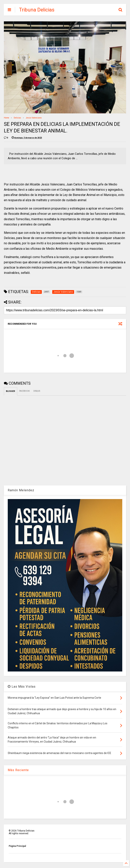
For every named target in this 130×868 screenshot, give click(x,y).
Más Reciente (18, 770)
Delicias (17, 118)
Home (6, 118)
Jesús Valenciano (34, 118)
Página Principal (17, 846)
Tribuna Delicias (37, 10)
